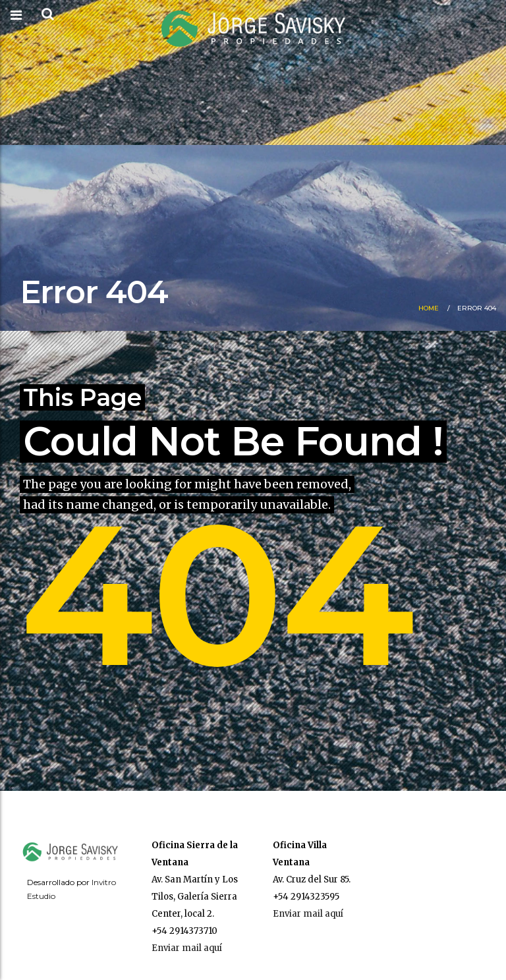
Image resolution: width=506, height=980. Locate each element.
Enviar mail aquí (187, 948)
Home (429, 308)
